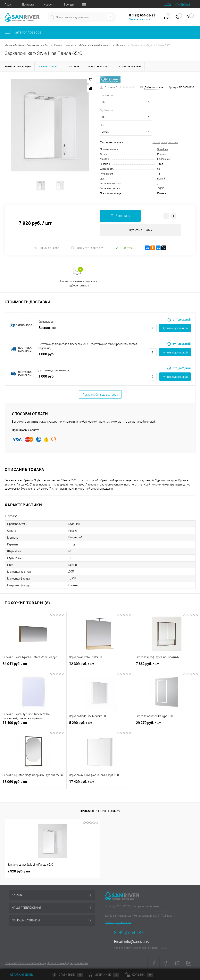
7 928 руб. (19, 871)
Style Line (163, 149)
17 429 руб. (100, 784)
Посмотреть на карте (118, 922)
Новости (49, 5)
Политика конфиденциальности (67, 963)
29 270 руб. (167, 725)
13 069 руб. (33, 784)
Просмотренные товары (100, 811)
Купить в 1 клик (141, 230)
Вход (168, 4)
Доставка (28, 5)
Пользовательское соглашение (25, 963)
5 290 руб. (100, 725)
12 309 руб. (100, 666)
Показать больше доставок (100, 395)
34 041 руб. (33, 666)
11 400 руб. (33, 725)
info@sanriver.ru (137, 942)
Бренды (69, 5)
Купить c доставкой (175, 328)
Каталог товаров (23, 32)
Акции (9, 5)
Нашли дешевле (47, 248)
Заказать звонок (140, 19)
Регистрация (182, 4)
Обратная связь (19, 975)
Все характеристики (165, 142)
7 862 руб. (167, 666)
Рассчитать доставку (87, 248)
